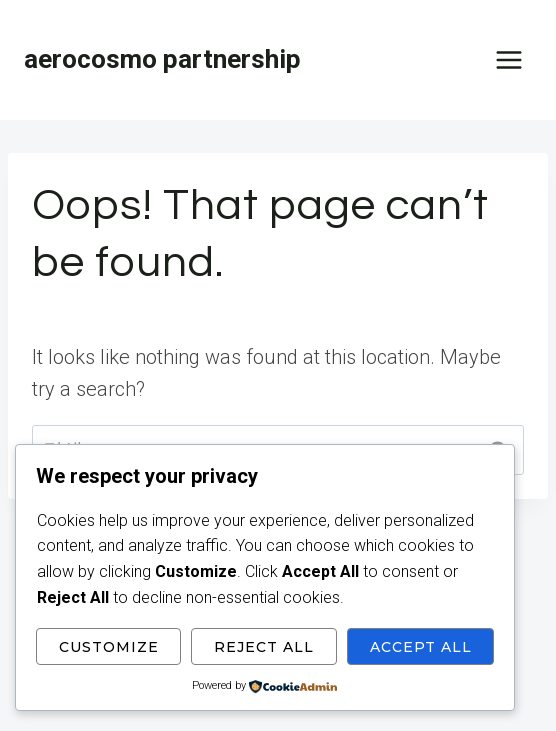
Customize (109, 647)
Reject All (264, 647)
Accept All (421, 647)
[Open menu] (508, 59)
